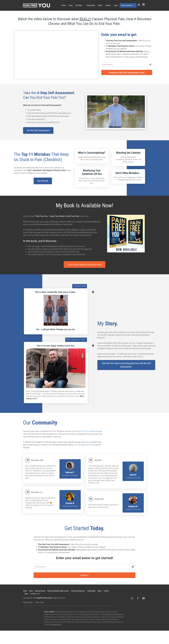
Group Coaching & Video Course (58, 591)
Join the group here (82, 445)
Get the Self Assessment (38, 130)
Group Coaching (128, 5)
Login (116, 5)
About (100, 5)
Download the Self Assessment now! (127, 72)
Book (71, 5)
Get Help (79, 5)
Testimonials (91, 5)
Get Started (43, 181)
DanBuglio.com (35, 594)
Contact (108, 5)
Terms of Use (40, 603)
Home (64, 5)
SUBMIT (85, 575)
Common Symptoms (78, 591)
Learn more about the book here (84, 264)
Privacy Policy (28, 603)
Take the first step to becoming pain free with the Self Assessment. (126, 365)
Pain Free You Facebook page (90, 431)
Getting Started (40, 591)
